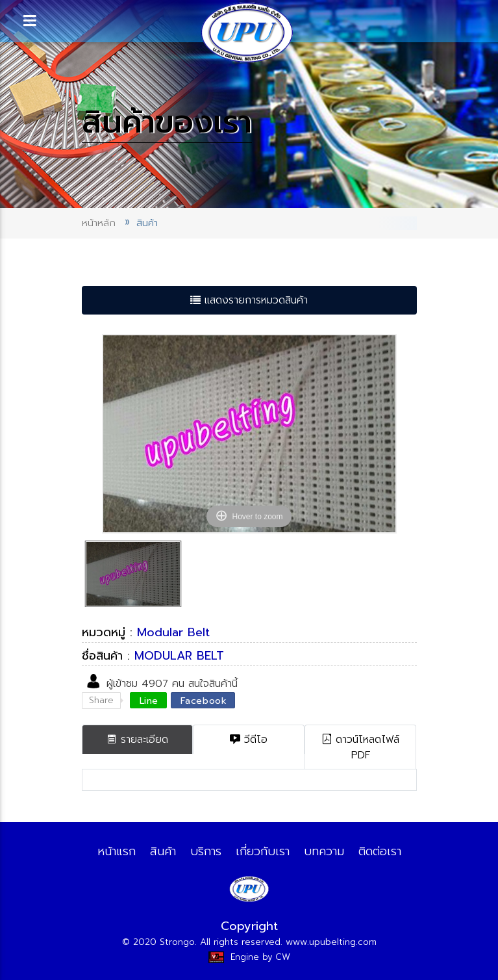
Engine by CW (249, 957)
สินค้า (163, 851)
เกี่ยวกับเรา (263, 851)
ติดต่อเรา (380, 851)
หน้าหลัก (99, 223)
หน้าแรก (117, 851)
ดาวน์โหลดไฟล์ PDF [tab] (360, 747)
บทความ (324, 851)
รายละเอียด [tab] (137, 740)
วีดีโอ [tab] (249, 740)
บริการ (206, 851)
